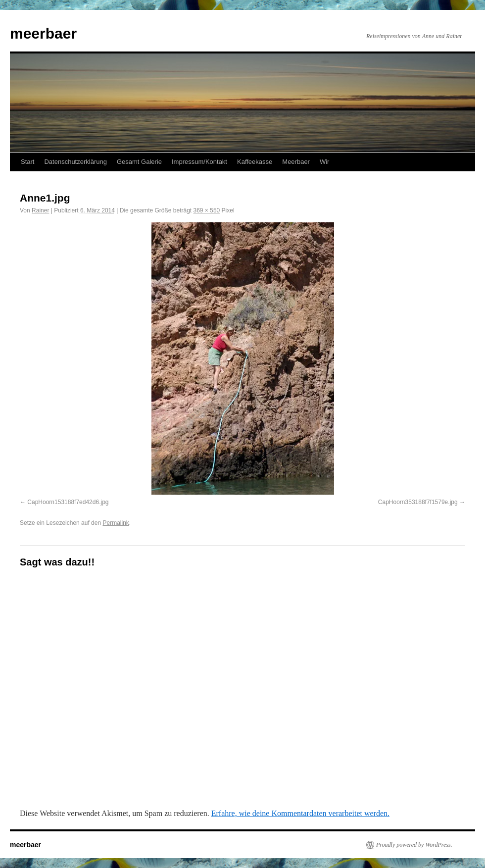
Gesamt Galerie (139, 162)
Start (27, 162)
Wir (325, 162)
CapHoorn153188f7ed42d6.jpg (68, 502)
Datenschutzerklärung (75, 162)
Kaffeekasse (255, 162)
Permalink (116, 523)
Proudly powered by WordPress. (414, 845)
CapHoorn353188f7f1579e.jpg (418, 502)
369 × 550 (207, 210)
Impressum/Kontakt (199, 162)
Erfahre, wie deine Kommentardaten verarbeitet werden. (300, 813)
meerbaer (43, 33)
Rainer (40, 210)
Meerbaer (296, 162)
